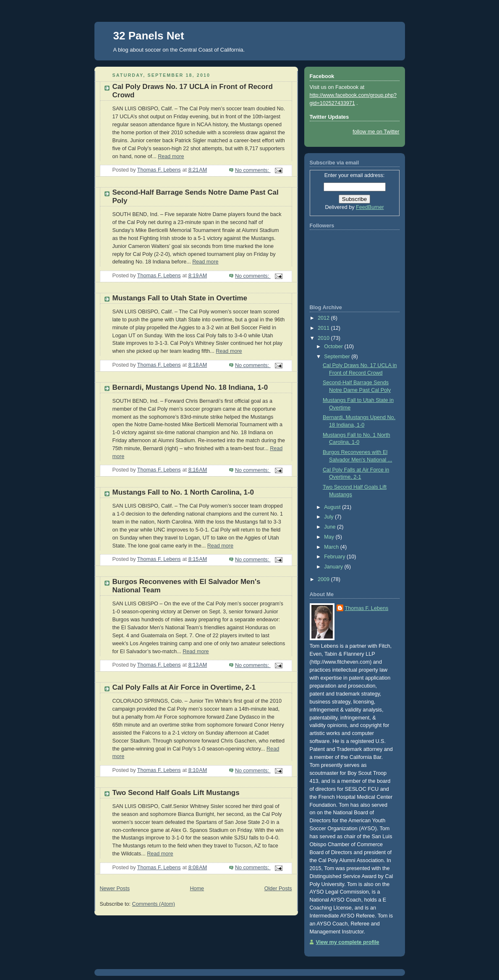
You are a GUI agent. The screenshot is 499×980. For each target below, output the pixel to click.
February (335, 557)
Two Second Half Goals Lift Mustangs (176, 793)
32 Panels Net (149, 36)
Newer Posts (115, 889)
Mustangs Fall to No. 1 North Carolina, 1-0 (183, 492)
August (333, 507)
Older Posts (278, 889)
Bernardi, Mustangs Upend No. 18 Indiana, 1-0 (190, 387)
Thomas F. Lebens (367, 608)
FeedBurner (370, 207)
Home (197, 889)
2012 (324, 318)
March (332, 547)
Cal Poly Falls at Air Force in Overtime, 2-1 (184, 687)
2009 (324, 579)
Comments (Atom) (154, 904)
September (338, 357)
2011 (324, 328)
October (334, 347)
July (329, 517)
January (334, 567)
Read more (171, 156)
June (330, 527)
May (330, 537)
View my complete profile (348, 942)
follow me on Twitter (376, 132)
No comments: (253, 170)
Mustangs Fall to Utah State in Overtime (180, 298)
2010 (324, 338)
